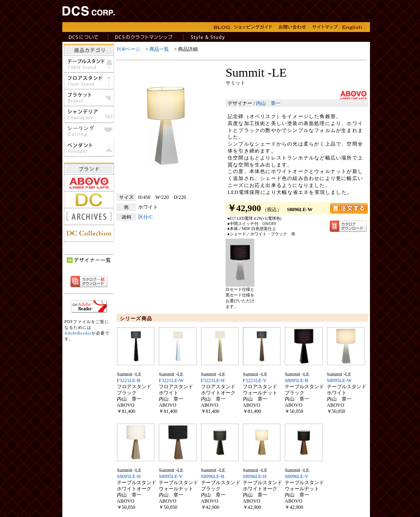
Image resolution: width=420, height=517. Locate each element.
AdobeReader (78, 333)
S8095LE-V (171, 476)
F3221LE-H (213, 380)
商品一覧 (159, 49)
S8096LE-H (255, 476)
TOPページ (128, 49)
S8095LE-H (129, 476)
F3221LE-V (255, 380)
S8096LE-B (213, 476)
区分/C (145, 217)
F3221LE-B (129, 380)
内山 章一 (268, 103)
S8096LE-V (297, 476)
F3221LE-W (171, 380)
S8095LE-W (339, 380)
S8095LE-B (296, 380)
